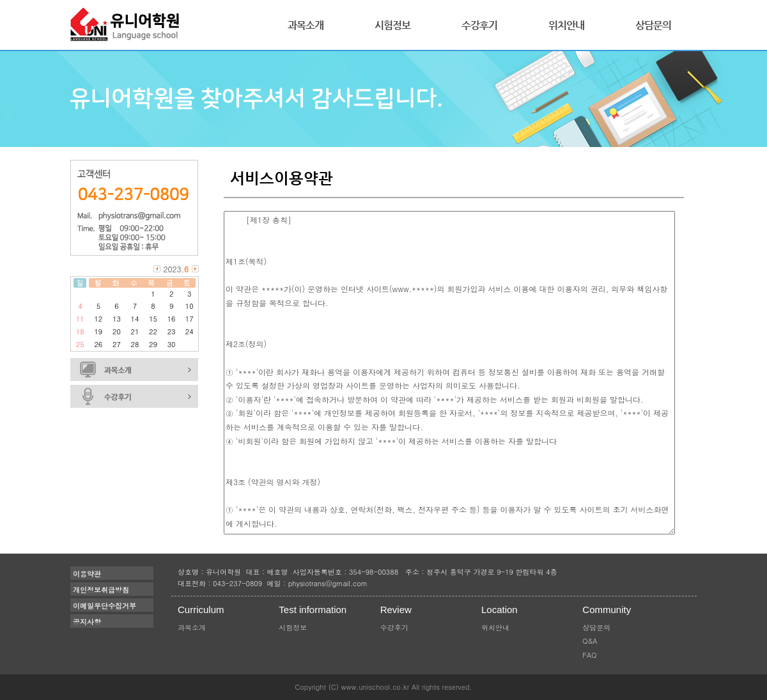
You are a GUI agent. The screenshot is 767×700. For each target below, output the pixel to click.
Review (396, 610)
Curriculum (201, 610)
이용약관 (87, 574)
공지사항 (87, 622)
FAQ (589, 655)
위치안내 (566, 25)
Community (607, 610)
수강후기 (479, 25)
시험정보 (392, 25)
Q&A (590, 641)
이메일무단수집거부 (105, 606)
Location (500, 610)
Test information (313, 610)
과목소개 (306, 25)
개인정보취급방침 (101, 590)
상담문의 (653, 25)
